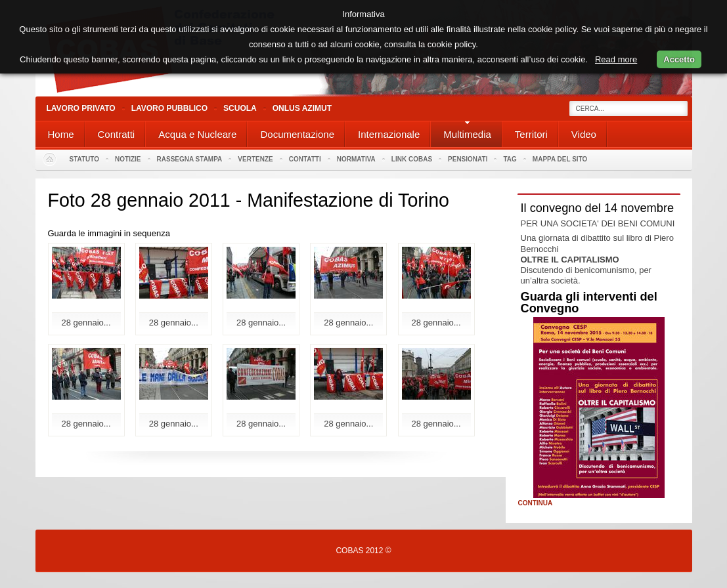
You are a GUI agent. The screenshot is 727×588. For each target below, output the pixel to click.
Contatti (305, 159)
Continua (536, 503)
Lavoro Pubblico (169, 108)
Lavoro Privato (81, 108)
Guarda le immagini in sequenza (109, 233)
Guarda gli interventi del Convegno (589, 303)
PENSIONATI (468, 159)
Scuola (240, 108)
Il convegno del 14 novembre (598, 208)
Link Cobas (412, 159)
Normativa (356, 159)
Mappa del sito (560, 159)
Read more (616, 59)
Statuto (85, 159)
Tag (510, 159)
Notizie (128, 159)
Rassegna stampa (190, 159)
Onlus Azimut (302, 108)
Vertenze (255, 159)
